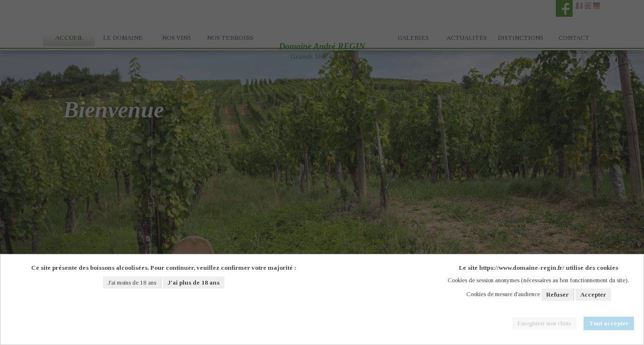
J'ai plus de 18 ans (194, 282)
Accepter (593, 294)
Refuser (558, 294)
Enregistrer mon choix (544, 323)
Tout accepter (609, 323)
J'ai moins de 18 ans (132, 282)
